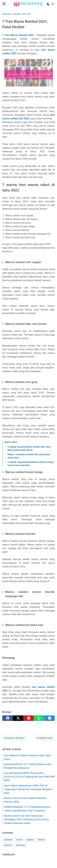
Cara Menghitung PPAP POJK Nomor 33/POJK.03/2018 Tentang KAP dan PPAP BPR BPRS (29, 777)
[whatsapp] (39, 718)
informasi (21, 845)
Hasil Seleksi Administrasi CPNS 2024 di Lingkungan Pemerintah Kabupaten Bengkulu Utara (28, 789)
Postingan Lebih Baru (14, 738)
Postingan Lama (45, 738)
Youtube (8, 845)
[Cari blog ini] (53, 4)
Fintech (41, 840)
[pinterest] (28, 718)
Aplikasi (30, 840)
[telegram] (49, 718)
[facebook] (8, 718)
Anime (19, 840)
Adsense (8, 840)
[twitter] (18, 718)
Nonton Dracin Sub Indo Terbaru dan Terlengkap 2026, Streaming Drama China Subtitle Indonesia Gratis (26, 819)
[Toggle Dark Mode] (48, 4)
